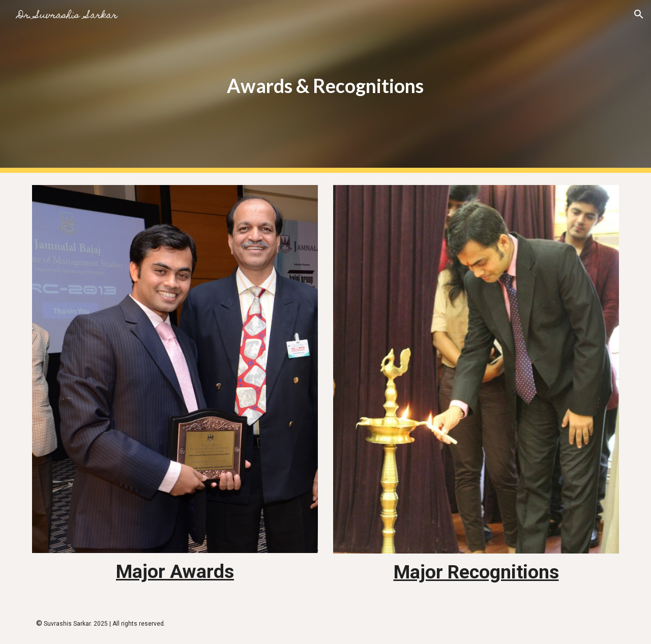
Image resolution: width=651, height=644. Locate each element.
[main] (325, 86)
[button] (639, 14)
